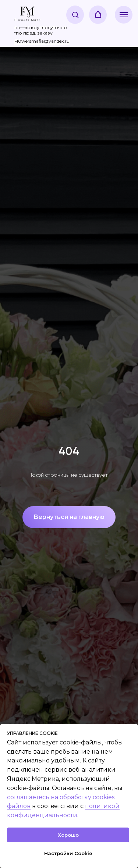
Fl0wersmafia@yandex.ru (42, 41)
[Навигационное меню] (124, 15)
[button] (75, 15)
